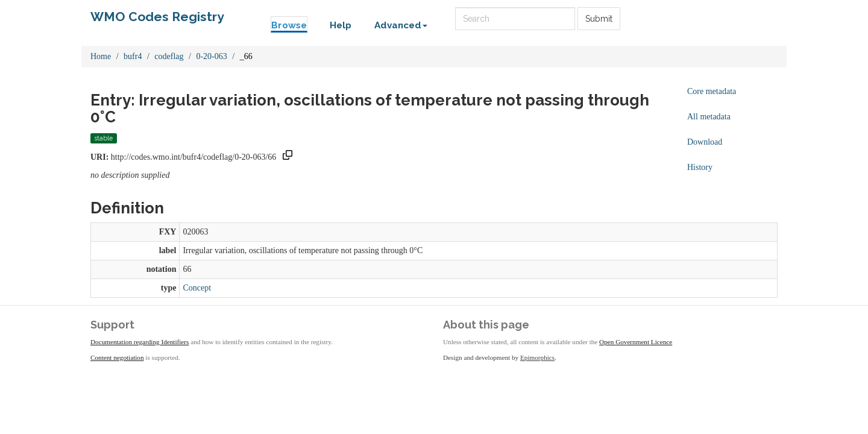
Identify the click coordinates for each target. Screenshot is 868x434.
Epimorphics (537, 357)
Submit (599, 19)
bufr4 (133, 56)
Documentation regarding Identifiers (140, 342)
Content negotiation (117, 357)
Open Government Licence (636, 342)
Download (705, 142)
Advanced (401, 25)
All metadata (709, 117)
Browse (289, 25)
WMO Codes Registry (157, 17)
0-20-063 (211, 56)
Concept (197, 288)
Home (101, 56)
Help (341, 25)
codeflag (169, 56)
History (700, 167)
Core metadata (712, 91)
